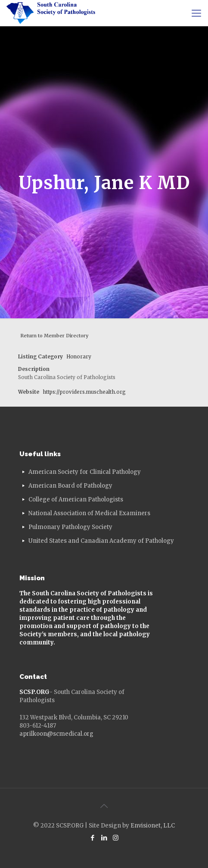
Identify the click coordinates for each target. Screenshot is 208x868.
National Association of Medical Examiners (89, 513)
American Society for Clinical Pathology (85, 472)
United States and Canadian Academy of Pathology (101, 541)
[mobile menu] (196, 13)
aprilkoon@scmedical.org (56, 734)
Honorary (79, 356)
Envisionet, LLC (153, 826)
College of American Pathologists (76, 499)
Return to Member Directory (54, 336)
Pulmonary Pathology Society (70, 527)
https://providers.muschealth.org (84, 392)
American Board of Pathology (70, 486)
